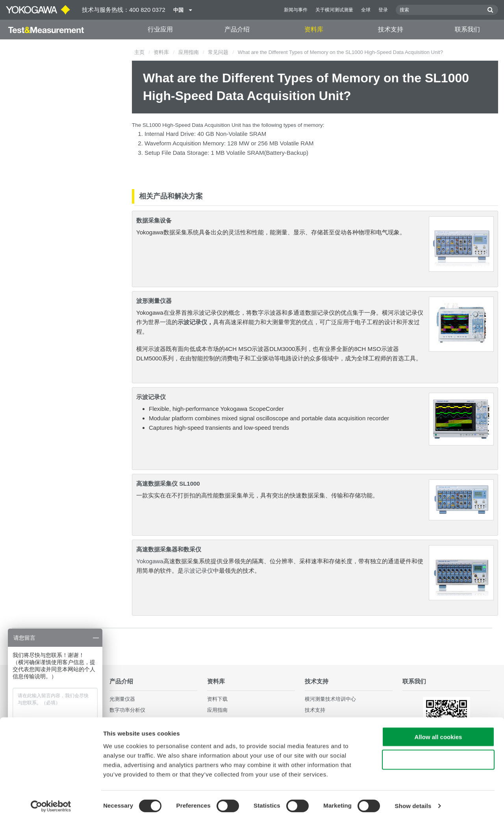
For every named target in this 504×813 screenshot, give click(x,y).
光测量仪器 (122, 699)
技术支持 (391, 29)
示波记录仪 (192, 322)
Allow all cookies (438, 728)
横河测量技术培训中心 (330, 699)
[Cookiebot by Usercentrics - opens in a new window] (51, 798)
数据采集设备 (154, 220)
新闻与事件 (296, 10)
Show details (413, 797)
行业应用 (160, 29)
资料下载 (217, 699)
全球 (366, 10)
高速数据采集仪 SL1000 (168, 484)
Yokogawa (150, 561)
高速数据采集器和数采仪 (169, 549)
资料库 (314, 29)
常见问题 (218, 52)
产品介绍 (237, 29)
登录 (383, 10)
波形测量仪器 (154, 301)
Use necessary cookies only (438, 751)
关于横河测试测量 (334, 10)
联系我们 (467, 29)
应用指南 (189, 52)
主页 (139, 52)
